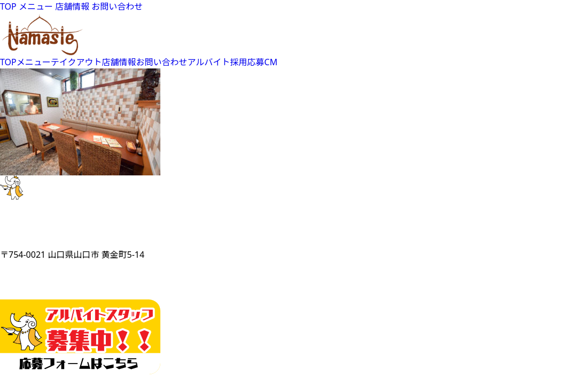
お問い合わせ (117, 6)
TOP (8, 6)
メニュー (36, 6)
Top (563, 360)
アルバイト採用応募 (226, 62)
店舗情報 (72, 6)
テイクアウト (76, 62)
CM (271, 62)
